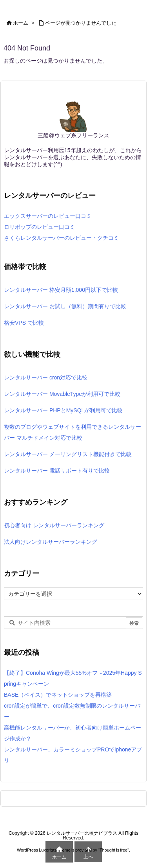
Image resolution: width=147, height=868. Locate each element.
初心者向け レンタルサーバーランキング (54, 525)
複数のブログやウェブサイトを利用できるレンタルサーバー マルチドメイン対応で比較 (73, 432)
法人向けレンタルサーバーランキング (51, 542)
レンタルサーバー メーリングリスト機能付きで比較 (68, 454)
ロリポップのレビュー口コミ (40, 227)
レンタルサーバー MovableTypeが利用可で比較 (62, 394)
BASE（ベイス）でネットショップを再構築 (58, 695)
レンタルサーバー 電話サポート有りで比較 (57, 471)
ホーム (21, 23)
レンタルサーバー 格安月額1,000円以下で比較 (61, 290)
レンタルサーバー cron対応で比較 (46, 377)
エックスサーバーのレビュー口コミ (48, 216)
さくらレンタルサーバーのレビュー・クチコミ (62, 238)
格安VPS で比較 (24, 323)
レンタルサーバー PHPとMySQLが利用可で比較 (63, 410)
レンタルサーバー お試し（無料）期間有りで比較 (65, 306)
